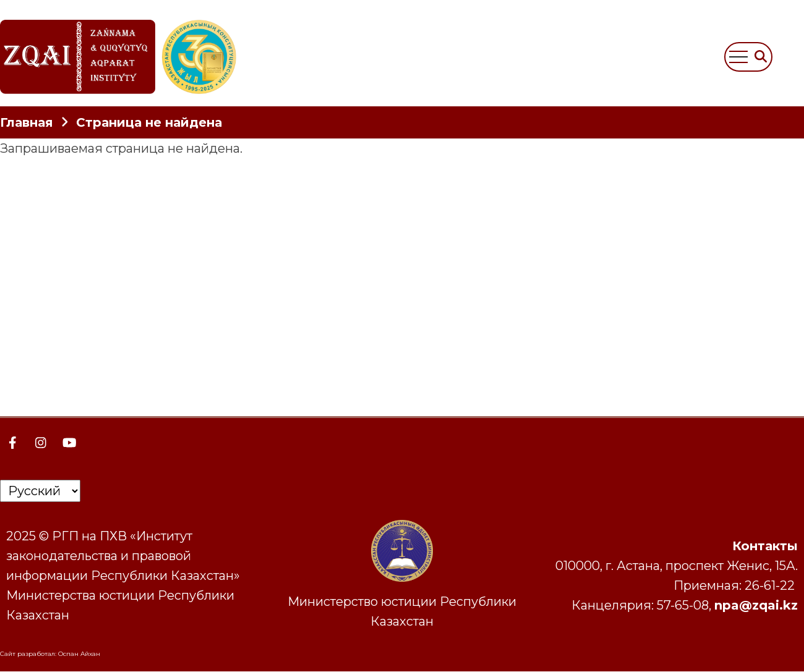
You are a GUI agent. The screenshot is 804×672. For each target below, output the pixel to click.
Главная (27, 122)
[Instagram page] (41, 443)
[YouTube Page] (69, 443)
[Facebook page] (12, 443)
